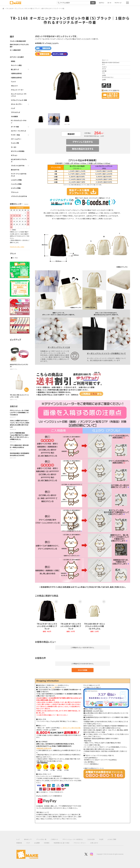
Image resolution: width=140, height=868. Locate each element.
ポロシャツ (14, 86)
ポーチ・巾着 (15, 127)
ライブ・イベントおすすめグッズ (19, 175)
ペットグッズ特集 (16, 184)
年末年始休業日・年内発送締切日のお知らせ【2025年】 (19, 454)
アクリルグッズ (15, 112)
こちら (53, 43)
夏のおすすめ (15, 170)
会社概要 (37, 843)
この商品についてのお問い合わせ (110, 96)
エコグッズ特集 (16, 188)
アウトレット (15, 192)
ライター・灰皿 (15, 135)
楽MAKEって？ (28, 839)
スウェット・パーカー (17, 90)
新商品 (13, 61)
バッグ (13, 108)
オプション (14, 155)
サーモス (14, 147)
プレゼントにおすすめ (18, 166)
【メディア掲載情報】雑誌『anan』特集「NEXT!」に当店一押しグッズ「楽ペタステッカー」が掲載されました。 (20, 436)
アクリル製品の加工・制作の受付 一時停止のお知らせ (19, 446)
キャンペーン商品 (16, 65)
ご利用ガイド (54, 839)
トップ (18, 839)
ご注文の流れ (91, 839)
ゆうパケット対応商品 (18, 151)
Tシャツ (13, 82)
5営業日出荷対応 (16, 78)
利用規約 (47, 843)
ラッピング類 (15, 143)
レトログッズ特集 (16, 180)
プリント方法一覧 (41, 839)
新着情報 (19, 843)
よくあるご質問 (112, 839)
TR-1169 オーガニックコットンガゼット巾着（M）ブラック (71, 626)
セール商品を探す (15, 50)
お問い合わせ (94, 843)
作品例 (101, 839)
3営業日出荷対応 (16, 73)
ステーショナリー (16, 139)
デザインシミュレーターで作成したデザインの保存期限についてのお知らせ (19, 413)
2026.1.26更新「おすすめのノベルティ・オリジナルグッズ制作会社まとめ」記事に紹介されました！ (20, 424)
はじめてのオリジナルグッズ (19, 160)
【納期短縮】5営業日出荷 (44, 748)
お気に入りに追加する (112, 90)
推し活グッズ (15, 69)
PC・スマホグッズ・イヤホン (19, 122)
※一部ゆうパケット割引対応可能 (70, 728)
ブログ (28, 843)
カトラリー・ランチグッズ (18, 131)
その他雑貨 (14, 116)
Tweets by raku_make (17, 247)
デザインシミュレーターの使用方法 (73, 839)
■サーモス (14, 258)
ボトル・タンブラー (17, 104)
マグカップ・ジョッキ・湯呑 (19, 100)
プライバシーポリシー (80, 843)
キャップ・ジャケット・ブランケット (19, 95)
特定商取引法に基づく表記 (61, 843)
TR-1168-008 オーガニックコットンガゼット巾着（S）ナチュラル (94, 626)
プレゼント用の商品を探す (18, 41)
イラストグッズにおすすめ (19, 196)
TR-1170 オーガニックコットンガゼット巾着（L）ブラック (47, 626)
